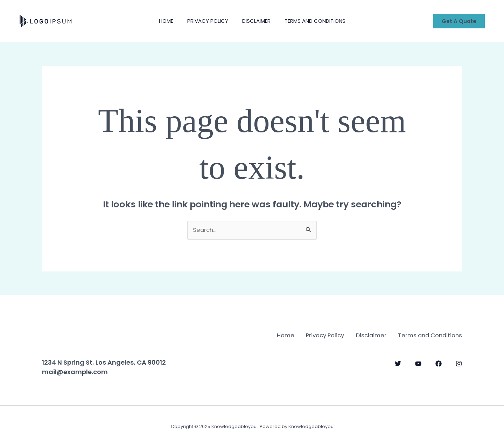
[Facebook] (439, 372)
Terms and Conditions (320, 21)
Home (161, 21)
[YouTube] (418, 372)
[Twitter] (398, 372)
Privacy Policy (206, 21)
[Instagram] (459, 372)
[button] (459, 21)
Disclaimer (258, 21)
